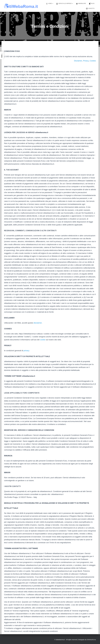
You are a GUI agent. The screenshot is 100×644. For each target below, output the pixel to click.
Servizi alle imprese (65, 4)
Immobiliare (81, 4)
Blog (92, 4)
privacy (26, 351)
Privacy (86, 61)
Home (49, 4)
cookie (43, 340)
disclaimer (38, 323)
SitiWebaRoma (91, 640)
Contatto (90, 9)
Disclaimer (78, 61)
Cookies (93, 61)
